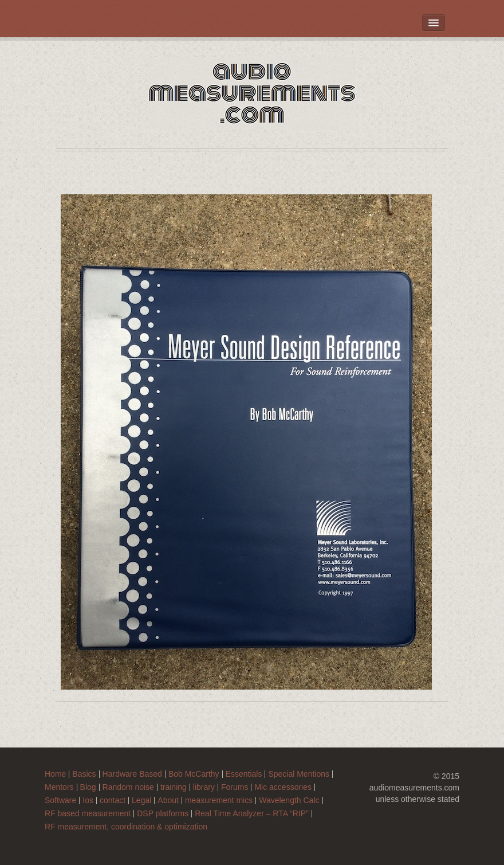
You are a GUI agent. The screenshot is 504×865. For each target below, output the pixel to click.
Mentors (59, 787)
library (204, 787)
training (174, 787)
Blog (88, 787)
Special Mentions (299, 774)
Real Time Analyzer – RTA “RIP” (252, 814)
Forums (235, 787)
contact (113, 801)
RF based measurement (88, 814)
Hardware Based (132, 774)
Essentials (244, 774)
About (168, 801)
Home (55, 774)
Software (60, 801)
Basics (84, 774)
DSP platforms (163, 814)
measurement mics (219, 801)
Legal (141, 801)
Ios (88, 801)
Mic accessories (283, 787)
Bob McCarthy (194, 774)
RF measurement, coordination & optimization (126, 827)
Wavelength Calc (289, 801)
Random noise (128, 787)
